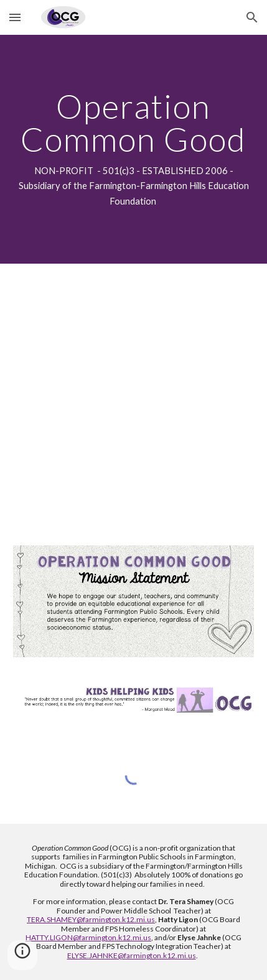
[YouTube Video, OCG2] (134, 397)
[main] (134, 149)
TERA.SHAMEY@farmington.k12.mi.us (91, 919)
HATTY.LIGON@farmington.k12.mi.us (88, 937)
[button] (15, 17)
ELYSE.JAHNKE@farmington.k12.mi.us (132, 955)
